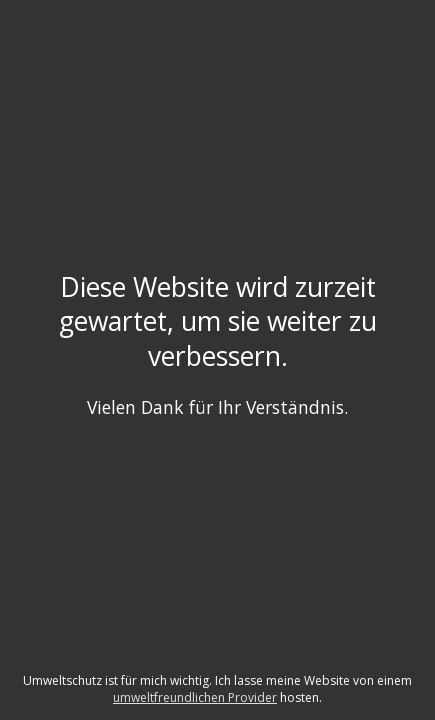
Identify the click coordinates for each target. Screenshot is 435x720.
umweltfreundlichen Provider (195, 697)
